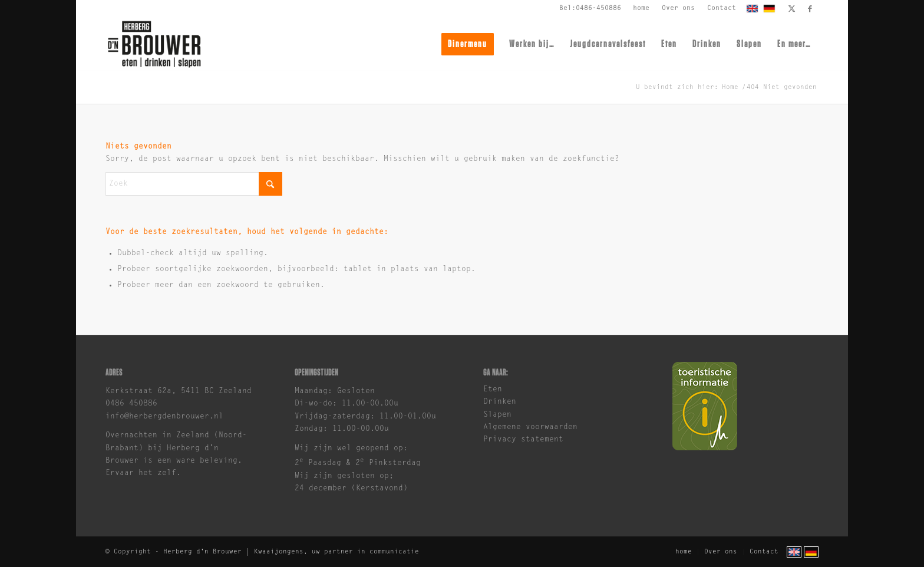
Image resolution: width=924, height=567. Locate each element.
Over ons (678, 9)
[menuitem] (641, 9)
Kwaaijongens (279, 552)
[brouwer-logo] (154, 44)
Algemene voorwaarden (530, 427)
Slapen (497, 415)
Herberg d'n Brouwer (202, 552)
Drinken (500, 402)
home (641, 9)
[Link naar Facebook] (810, 9)
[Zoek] (194, 184)
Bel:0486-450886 (590, 9)
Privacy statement (523, 439)
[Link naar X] (792, 9)
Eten (493, 389)
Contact (722, 9)
